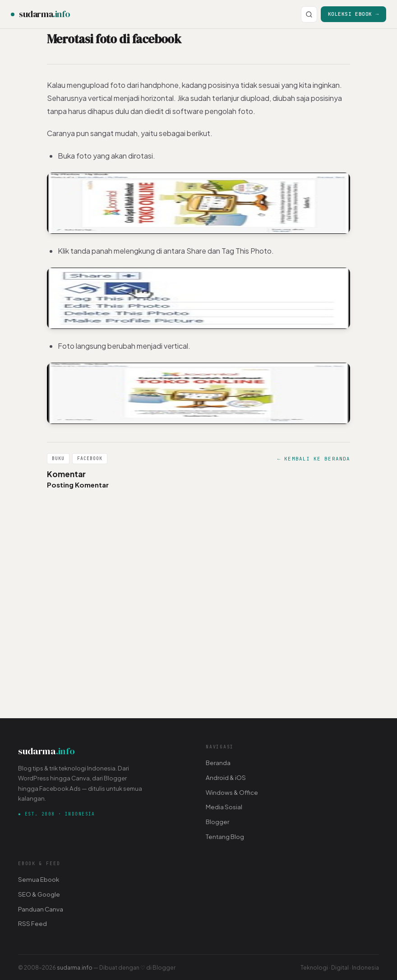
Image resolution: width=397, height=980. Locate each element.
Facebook (90, 458)
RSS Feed (32, 923)
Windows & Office (232, 792)
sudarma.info (75, 967)
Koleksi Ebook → (353, 14)
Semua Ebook (39, 879)
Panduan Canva (41, 909)
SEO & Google (39, 894)
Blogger (217, 822)
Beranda (218, 763)
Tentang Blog (225, 836)
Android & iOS (226, 777)
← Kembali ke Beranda (314, 459)
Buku (58, 458)
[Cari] (309, 14)
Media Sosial (224, 807)
